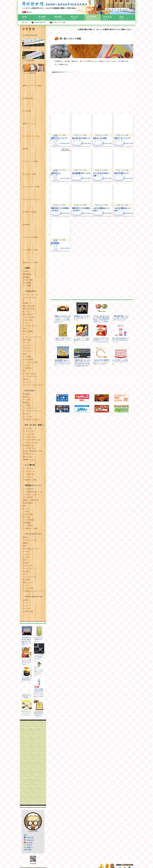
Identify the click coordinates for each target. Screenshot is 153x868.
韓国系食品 (27, 523)
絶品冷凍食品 (28, 503)
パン (24, 334)
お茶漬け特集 (28, 98)
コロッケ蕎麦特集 (29, 73)
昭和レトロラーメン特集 (32, 86)
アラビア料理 (28, 360)
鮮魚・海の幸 (28, 314)
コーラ (25, 574)
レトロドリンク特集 (30, 161)
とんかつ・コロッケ (30, 326)
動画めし (26, 402)
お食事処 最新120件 (40, 22)
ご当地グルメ (28, 368)
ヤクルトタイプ (29, 568)
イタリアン (27, 348)
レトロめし (27, 405)
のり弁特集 (27, 111)
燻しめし (26, 414)
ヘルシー (26, 365)
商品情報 (66, 149)
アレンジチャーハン (30, 408)
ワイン (25, 603)
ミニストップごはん (30, 442)
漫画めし (26, 397)
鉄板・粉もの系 (29, 306)
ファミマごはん (29, 431)
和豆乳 (25, 563)
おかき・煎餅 (28, 514)
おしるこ (26, 557)
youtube (30, 843)
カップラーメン (29, 468)
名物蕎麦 (26, 277)
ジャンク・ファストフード (33, 385)
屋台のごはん (28, 457)
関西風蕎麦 (27, 274)
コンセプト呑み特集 (30, 237)
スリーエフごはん (29, 437)
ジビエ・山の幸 (29, 317)
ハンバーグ (27, 345)
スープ (25, 585)
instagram (30, 840)
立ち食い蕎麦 (28, 280)
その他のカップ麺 (29, 480)
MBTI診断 (28, 850)
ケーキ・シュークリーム (32, 337)
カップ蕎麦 (27, 286)
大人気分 (26, 571)
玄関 (26, 22)
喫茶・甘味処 (28, 331)
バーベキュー (28, 351)
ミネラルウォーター (30, 540)
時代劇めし (27, 394)
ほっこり (26, 509)
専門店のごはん (29, 454)
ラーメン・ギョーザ (30, 295)
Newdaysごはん (29, 445)
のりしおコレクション (31, 199)
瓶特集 (25, 149)
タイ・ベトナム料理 (30, 362)
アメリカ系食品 (29, 520)
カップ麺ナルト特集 (30, 250)
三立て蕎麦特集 (29, 60)
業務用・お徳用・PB (31, 500)
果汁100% (27, 580)
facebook (30, 838)
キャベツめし (28, 417)
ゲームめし (27, 400)
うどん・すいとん (29, 297)
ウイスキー (27, 608)
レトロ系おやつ (29, 489)
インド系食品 (28, 525)
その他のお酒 (28, 611)
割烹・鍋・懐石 (29, 309)
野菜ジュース (28, 582)
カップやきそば (29, 474)
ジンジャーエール (29, 577)
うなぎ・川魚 (28, 320)
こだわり (26, 511)
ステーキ (26, 343)
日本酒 (25, 600)
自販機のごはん (29, 459)
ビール (25, 606)
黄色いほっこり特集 (30, 262)
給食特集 (26, 225)
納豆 (24, 506)
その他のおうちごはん (31, 419)
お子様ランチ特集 (29, 212)
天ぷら (25, 323)
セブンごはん (28, 428)
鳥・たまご (27, 312)
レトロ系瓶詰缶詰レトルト (33, 492)
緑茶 (24, 546)
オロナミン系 (28, 566)
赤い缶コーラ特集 (29, 174)
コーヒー (26, 551)
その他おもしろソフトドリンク (34, 591)
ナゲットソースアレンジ (32, 411)
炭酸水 (25, 543)
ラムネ (25, 554)
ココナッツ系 (28, 588)
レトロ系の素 (28, 497)
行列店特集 (27, 48)
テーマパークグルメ (30, 376)
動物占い (30, 847)
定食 (24, 328)
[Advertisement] (33, 763)
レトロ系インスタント (31, 494)
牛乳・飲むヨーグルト (31, 549)
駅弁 (24, 371)
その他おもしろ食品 (30, 528)
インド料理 (27, 357)
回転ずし (26, 379)
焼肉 (24, 354)
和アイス (26, 517)
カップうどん (28, 477)
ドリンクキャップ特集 (31, 187)
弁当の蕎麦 (27, 283)
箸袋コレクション (29, 124)
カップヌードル (29, 471)
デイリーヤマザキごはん (32, 440)
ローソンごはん (29, 434)
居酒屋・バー (28, 303)
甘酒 (24, 560)
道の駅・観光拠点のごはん (33, 451)
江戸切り (26, 271)
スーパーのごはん (29, 448)
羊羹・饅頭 (27, 340)
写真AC (29, 845)
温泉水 (25, 537)
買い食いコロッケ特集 (31, 136)
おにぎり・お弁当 (29, 374)
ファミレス (27, 382)
